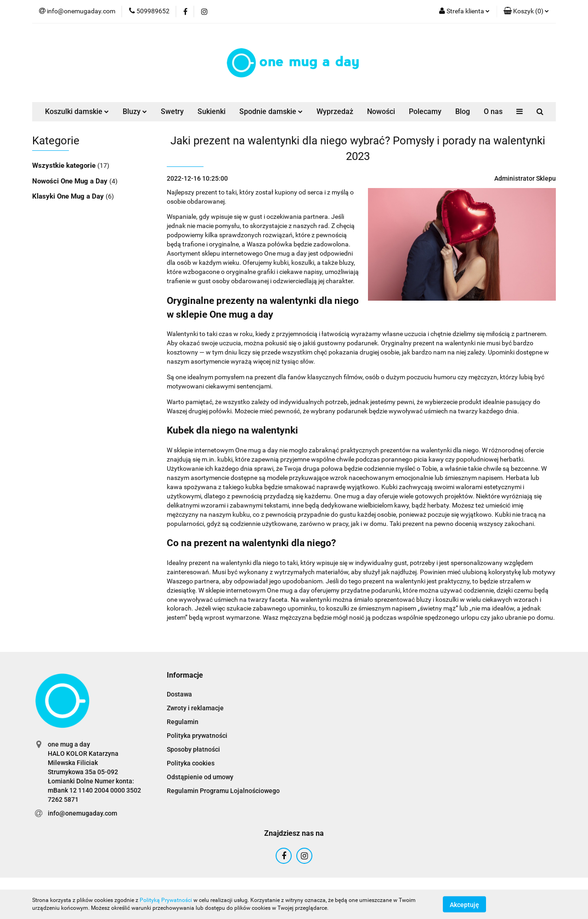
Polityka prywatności (197, 736)
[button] (526, 11)
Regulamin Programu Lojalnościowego (223, 791)
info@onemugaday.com (82, 813)
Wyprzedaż (335, 111)
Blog (463, 111)
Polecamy (425, 111)
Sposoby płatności (193, 749)
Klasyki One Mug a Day (69, 196)
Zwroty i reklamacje (195, 708)
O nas (493, 111)
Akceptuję (464, 904)
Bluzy (135, 111)
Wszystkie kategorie (65, 166)
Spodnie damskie (271, 111)
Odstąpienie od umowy (200, 777)
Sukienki (212, 111)
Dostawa (179, 694)
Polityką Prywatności (166, 900)
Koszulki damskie (77, 111)
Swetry (172, 111)
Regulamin (183, 722)
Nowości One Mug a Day (71, 181)
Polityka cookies (191, 763)
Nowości (381, 111)
